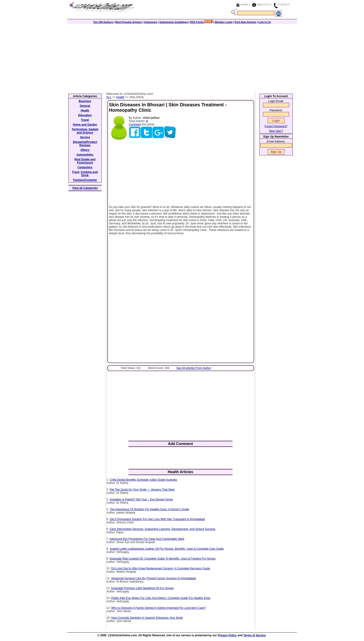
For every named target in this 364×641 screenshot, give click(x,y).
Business (85, 101)
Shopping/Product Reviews (85, 144)
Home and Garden (85, 125)
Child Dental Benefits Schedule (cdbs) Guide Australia (143, 480)
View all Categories (85, 188)
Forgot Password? (276, 126)
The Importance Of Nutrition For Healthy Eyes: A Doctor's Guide (149, 509)
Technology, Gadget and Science (85, 131)
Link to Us (265, 22)
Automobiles (85, 155)
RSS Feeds (201, 22)
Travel (85, 120)
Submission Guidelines (174, 22)
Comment (135, 124)
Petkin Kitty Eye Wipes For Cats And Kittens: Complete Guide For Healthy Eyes (161, 598)
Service (85, 137)
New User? (276, 131)
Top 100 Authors (103, 22)
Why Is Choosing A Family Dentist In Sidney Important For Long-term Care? (159, 608)
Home (244, 4)
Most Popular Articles (129, 22)
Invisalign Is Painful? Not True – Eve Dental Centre (141, 499)
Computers (85, 167)
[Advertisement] (182, 57)
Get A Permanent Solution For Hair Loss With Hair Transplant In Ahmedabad (157, 519)
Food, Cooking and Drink (85, 174)
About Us (263, 4)
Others (85, 150)
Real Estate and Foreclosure (85, 161)
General (85, 106)
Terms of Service (255, 635)
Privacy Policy (227, 635)
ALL (109, 97)
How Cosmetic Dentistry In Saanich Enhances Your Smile (147, 618)
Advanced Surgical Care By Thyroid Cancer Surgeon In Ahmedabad (153, 578)
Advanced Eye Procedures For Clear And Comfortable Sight (147, 539)
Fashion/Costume (85, 180)
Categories (151, 22)
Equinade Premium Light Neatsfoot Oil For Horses (143, 588)
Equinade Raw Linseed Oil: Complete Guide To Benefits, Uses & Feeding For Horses (163, 559)
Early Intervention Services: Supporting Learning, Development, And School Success (163, 529)
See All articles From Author (194, 368)
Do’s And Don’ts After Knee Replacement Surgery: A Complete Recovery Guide (161, 568)
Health (120, 97)
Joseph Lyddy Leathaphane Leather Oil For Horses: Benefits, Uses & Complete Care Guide (167, 549)
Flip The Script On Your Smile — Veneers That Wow (142, 490)
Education (85, 115)
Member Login (224, 22)
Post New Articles (246, 22)
